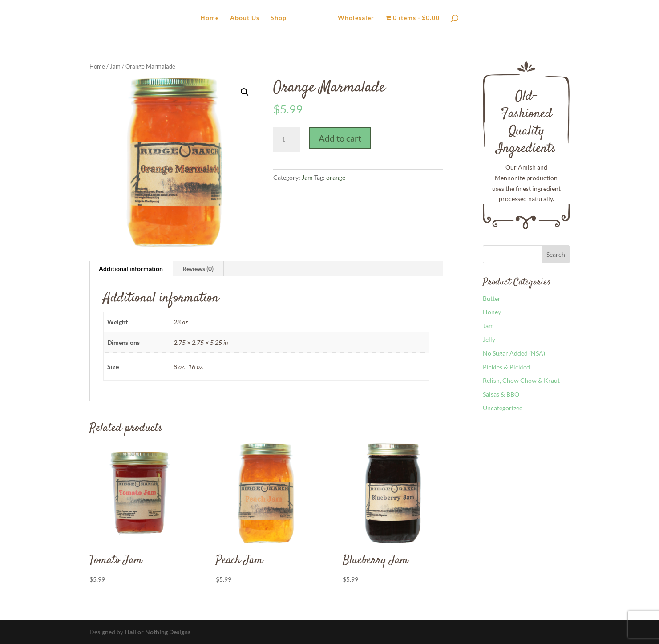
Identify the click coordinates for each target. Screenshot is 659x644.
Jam (115, 66)
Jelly (489, 339)
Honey (492, 312)
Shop (279, 18)
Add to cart (340, 138)
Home (210, 18)
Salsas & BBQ (501, 394)
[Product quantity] (287, 139)
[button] (245, 92)
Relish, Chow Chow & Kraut (521, 380)
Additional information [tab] (131, 269)
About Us (245, 18)
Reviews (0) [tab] (198, 269)
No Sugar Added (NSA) (514, 353)
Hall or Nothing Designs (158, 632)
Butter (492, 298)
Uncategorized (503, 408)
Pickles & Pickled (506, 367)
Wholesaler (356, 18)
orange (336, 177)
